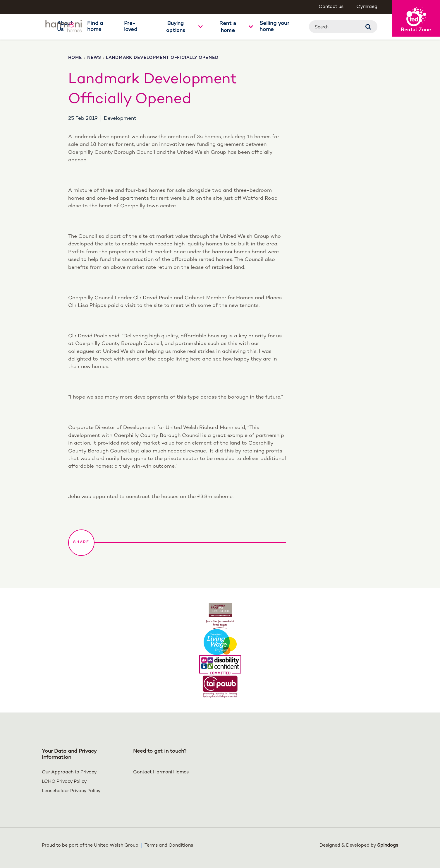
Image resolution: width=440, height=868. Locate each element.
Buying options (176, 27)
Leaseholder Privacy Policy (71, 791)
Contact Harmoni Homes (161, 772)
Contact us (331, 7)
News (94, 58)
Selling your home (274, 27)
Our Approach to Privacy (69, 772)
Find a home (95, 27)
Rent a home (228, 27)
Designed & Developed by (359, 846)
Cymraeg (367, 7)
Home (75, 58)
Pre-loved (131, 27)
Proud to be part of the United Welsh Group (90, 846)
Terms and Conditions (169, 846)
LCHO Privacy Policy (64, 782)
